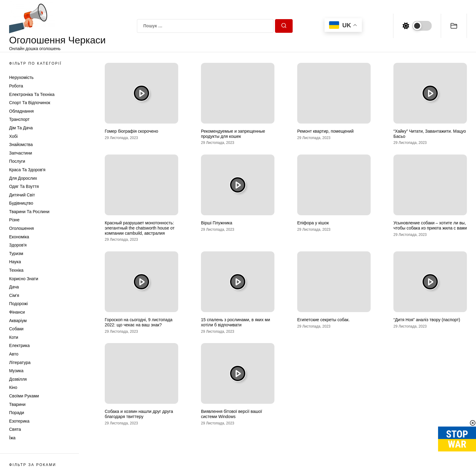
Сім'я (14, 295)
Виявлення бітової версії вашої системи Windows (231, 414)
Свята (15, 429)
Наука (15, 262)
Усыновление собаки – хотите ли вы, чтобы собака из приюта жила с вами (430, 225)
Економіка (19, 237)
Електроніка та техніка (32, 94)
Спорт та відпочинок (30, 103)
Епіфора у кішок (313, 223)
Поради (17, 413)
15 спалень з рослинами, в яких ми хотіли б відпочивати (236, 322)
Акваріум (18, 321)
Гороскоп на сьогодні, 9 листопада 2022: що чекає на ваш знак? (139, 322)
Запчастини (21, 153)
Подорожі (18, 304)
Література (20, 362)
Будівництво (21, 203)
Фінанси (17, 312)
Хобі (13, 136)
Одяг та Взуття (24, 186)
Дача (14, 287)
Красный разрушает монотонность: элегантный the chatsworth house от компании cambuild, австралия (140, 228)
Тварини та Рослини (29, 212)
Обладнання (21, 111)
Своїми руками (24, 396)
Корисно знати (24, 279)
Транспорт (19, 119)
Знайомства (21, 145)
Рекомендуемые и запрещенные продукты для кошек (233, 134)
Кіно (13, 387)
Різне (14, 220)
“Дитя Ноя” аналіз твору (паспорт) (427, 320)
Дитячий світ (22, 195)
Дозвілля (18, 379)
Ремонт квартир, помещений (325, 131)
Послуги (17, 161)
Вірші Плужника (217, 223)
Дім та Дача (21, 128)
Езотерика (19, 421)
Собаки (16, 329)
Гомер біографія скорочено (131, 131)
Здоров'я (18, 245)
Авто (14, 354)
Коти (14, 337)
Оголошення (21, 228)
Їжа (12, 438)
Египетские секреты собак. (323, 320)
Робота (16, 86)
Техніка (16, 270)
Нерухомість (21, 77)
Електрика (19, 345)
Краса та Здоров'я (27, 170)
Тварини (17, 404)
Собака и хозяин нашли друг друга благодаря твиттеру (139, 414)
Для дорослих (23, 178)
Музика (16, 371)
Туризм (16, 254)
